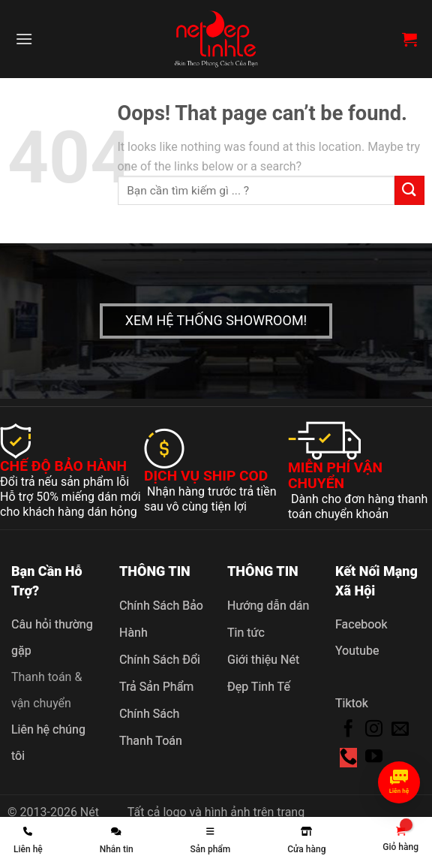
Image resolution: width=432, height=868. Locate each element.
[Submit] (409, 190)
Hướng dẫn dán (268, 606)
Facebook (361, 624)
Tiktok (352, 703)
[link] (400, 839)
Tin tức (246, 633)
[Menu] (24, 39)
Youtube (357, 651)
